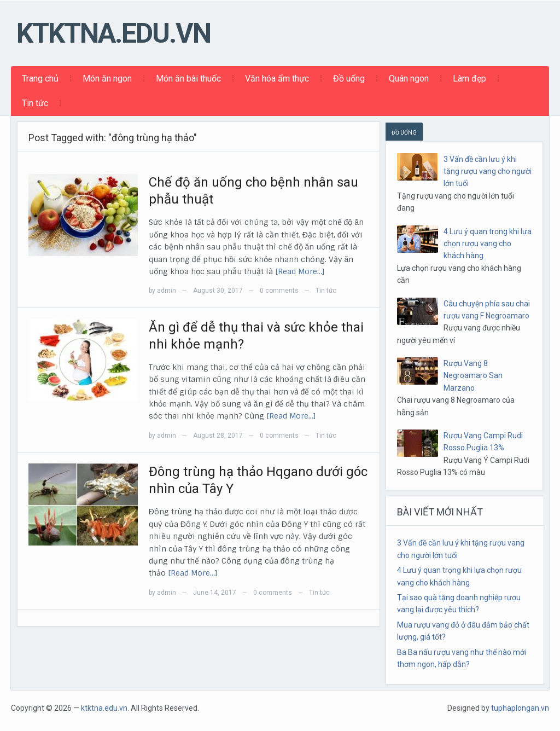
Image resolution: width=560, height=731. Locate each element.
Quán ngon (409, 79)
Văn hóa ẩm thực (277, 79)
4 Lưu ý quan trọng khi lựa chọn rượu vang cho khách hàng (488, 244)
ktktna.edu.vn (113, 33)
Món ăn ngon (107, 79)
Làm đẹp (469, 79)
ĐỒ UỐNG (404, 133)
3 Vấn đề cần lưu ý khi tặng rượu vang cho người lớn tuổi (488, 172)
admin (167, 291)
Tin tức (35, 103)
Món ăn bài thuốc (188, 79)
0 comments (279, 291)
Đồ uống (349, 79)
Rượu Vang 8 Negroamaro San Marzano (473, 376)
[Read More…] (300, 271)
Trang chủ (40, 79)
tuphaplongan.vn (520, 708)
